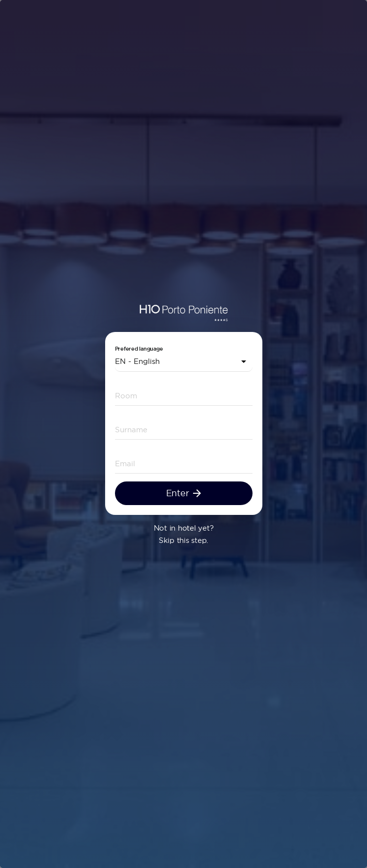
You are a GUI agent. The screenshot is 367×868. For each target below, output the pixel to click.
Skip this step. (183, 540)
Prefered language (139, 349)
